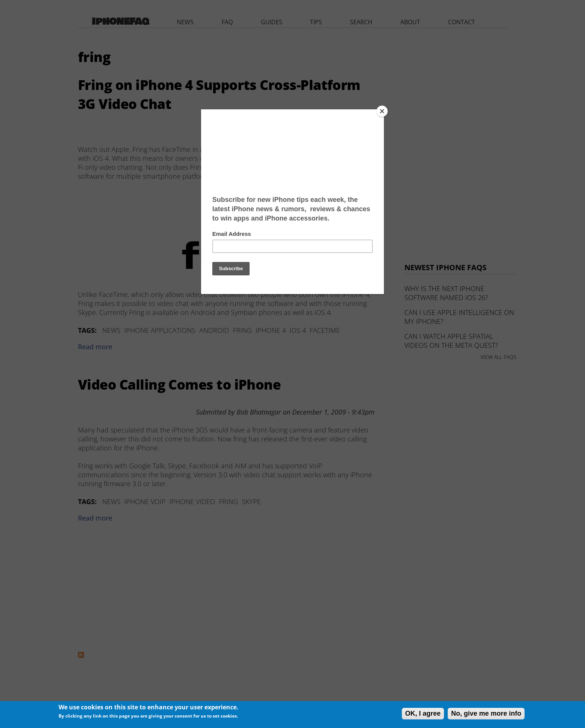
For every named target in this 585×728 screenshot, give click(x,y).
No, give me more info (486, 713)
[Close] (382, 111)
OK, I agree (423, 713)
